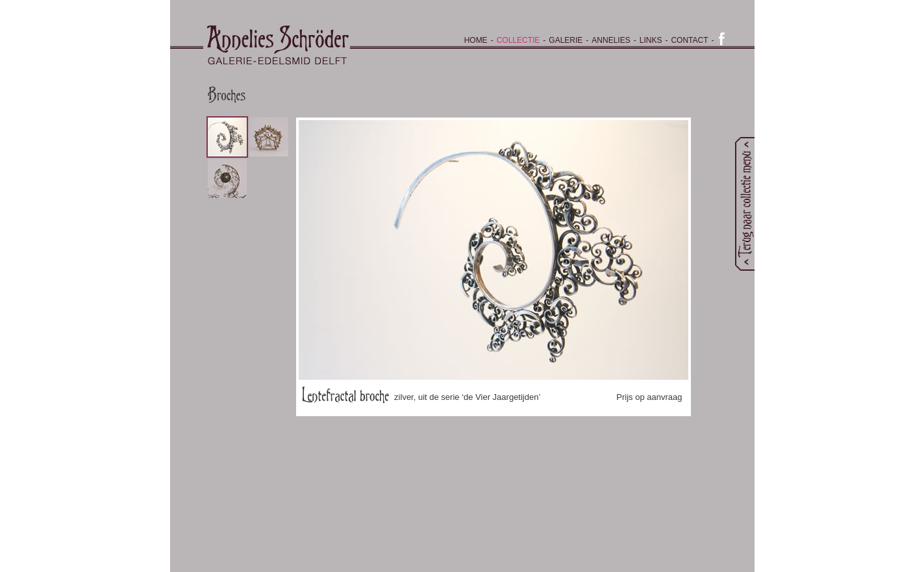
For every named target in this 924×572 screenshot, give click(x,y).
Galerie (566, 40)
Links (651, 40)
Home (476, 40)
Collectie (518, 40)
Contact (689, 40)
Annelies (611, 40)
